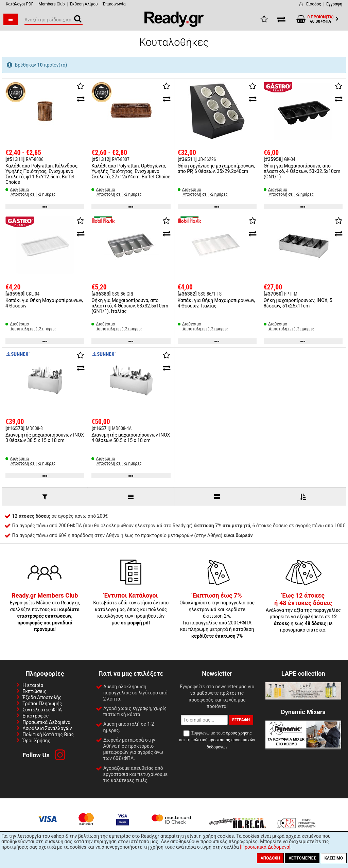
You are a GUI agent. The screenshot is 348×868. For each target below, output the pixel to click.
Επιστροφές (36, 716)
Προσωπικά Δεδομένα (46, 722)
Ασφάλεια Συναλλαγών (47, 728)
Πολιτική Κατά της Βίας (48, 734)
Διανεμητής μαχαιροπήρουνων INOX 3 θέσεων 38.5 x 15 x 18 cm (45, 438)
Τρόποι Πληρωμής (42, 704)
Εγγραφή (334, 4)
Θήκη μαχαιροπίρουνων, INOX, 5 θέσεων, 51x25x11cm (298, 303)
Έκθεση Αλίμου (84, 4)
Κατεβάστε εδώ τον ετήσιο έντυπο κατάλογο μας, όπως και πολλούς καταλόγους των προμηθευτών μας (131, 609)
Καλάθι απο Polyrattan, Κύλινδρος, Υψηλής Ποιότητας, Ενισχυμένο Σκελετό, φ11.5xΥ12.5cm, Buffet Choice (42, 174)
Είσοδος (314, 4)
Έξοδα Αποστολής (42, 697)
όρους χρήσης (239, 733)
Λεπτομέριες (302, 858)
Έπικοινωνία (114, 4)
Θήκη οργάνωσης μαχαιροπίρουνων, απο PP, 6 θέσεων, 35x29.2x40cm (216, 169)
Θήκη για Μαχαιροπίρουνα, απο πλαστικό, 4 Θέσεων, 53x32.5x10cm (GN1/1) (302, 171)
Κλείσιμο (334, 858)
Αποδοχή (270, 858)
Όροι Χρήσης (36, 741)
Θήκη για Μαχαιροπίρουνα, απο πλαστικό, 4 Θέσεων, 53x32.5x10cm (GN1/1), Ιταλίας (130, 306)
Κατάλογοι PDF (20, 4)
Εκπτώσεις (34, 691)
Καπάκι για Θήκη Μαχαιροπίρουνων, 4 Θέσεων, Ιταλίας (216, 303)
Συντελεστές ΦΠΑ (42, 710)
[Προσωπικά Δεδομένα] (265, 847)
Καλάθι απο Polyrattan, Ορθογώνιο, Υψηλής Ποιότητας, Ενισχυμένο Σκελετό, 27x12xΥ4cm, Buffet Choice (131, 171)
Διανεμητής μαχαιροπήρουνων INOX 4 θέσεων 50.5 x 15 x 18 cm (131, 438)
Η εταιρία (33, 685)
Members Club (51, 4)
